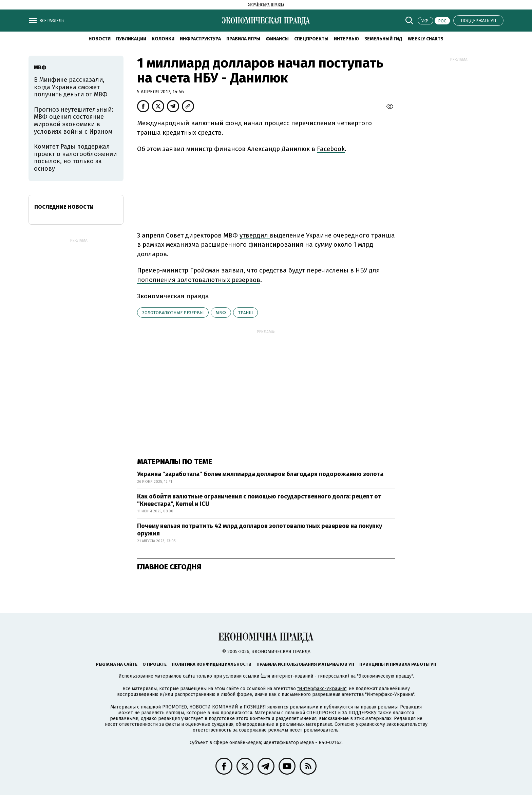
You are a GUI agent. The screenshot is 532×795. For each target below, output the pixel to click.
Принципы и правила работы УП (398, 664)
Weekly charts (426, 39)
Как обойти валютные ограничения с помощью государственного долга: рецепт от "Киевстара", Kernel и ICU (259, 500)
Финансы (277, 39)
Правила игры (243, 39)
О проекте (155, 664)
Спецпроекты (311, 39)
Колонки (163, 39)
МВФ (221, 313)
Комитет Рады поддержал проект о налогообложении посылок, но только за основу (75, 158)
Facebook (331, 149)
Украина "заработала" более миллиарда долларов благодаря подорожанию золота (260, 474)
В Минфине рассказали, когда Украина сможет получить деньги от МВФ (71, 87)
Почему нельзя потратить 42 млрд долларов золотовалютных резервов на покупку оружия (260, 530)
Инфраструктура (200, 39)
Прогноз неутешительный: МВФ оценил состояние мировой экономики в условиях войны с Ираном (74, 121)
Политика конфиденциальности (212, 664)
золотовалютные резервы (173, 313)
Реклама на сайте (117, 664)
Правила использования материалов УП (305, 664)
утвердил (254, 235)
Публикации (131, 39)
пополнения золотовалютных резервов (199, 280)
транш (245, 313)
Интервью (346, 39)
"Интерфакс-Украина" (322, 689)
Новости (100, 39)
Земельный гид (383, 39)
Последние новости (64, 207)
